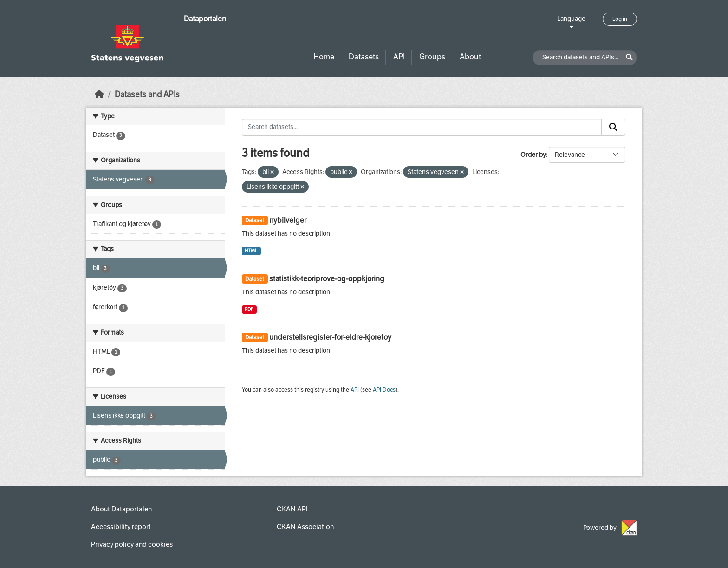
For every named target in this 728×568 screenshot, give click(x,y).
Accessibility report (121, 527)
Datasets (364, 57)
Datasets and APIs (147, 94)
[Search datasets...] (422, 127)
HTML (251, 251)
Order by (533, 155)
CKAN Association (305, 527)
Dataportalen (205, 19)
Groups (432, 57)
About (470, 57)
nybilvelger (288, 220)
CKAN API (292, 509)
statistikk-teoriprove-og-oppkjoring (327, 279)
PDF (249, 309)
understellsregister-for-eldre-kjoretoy (330, 337)
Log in (620, 19)
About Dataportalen (121, 509)
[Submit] (613, 127)
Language (571, 19)
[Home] (99, 94)
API (399, 57)
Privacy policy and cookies (132, 544)
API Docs (384, 390)
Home (324, 57)
